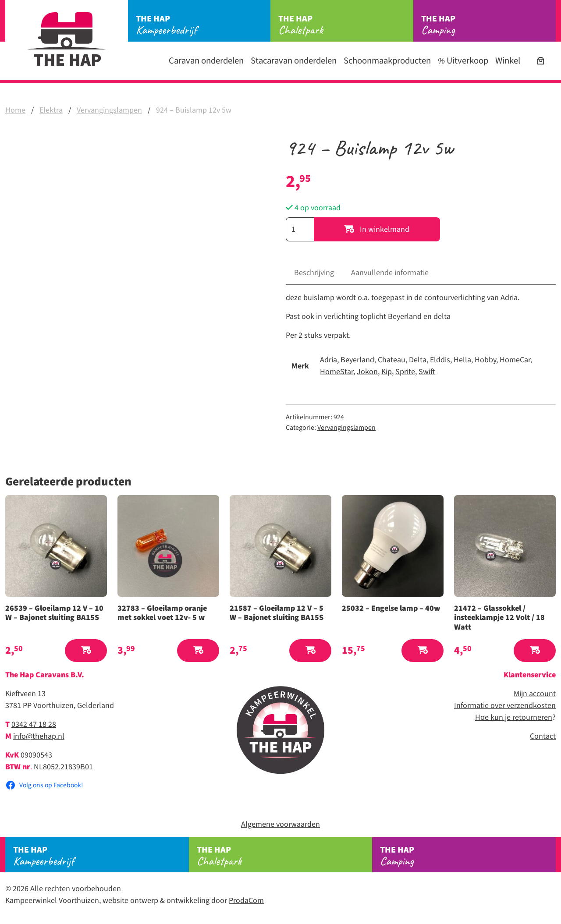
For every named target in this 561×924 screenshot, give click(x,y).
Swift (427, 372)
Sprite (405, 372)
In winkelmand (377, 229)
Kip (387, 372)
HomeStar (337, 372)
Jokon (367, 372)
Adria (328, 360)
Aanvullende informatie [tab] (390, 273)
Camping (488, 25)
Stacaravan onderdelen (294, 61)
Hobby (485, 360)
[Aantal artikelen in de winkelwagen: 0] (541, 61)
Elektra (51, 110)
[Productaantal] (300, 229)
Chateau (392, 360)
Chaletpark (346, 25)
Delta (418, 360)
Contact (543, 736)
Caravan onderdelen (206, 61)
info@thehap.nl (39, 736)
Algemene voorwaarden (280, 824)
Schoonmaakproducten (387, 61)
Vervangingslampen (109, 110)
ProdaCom (246, 901)
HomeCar (515, 360)
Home (15, 110)
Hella (462, 360)
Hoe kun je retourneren (514, 717)
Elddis (440, 360)
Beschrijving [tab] (314, 273)
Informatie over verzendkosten (505, 706)
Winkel (508, 61)
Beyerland (357, 360)
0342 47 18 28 (34, 724)
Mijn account (535, 694)
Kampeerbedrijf (203, 25)
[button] (86, 651)
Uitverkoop (463, 61)
